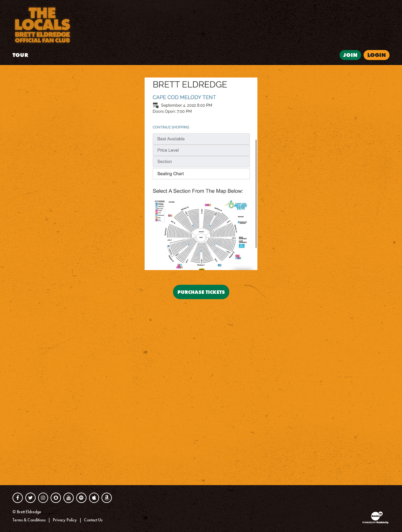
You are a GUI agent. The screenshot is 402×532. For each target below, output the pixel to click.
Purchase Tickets (201, 292)
